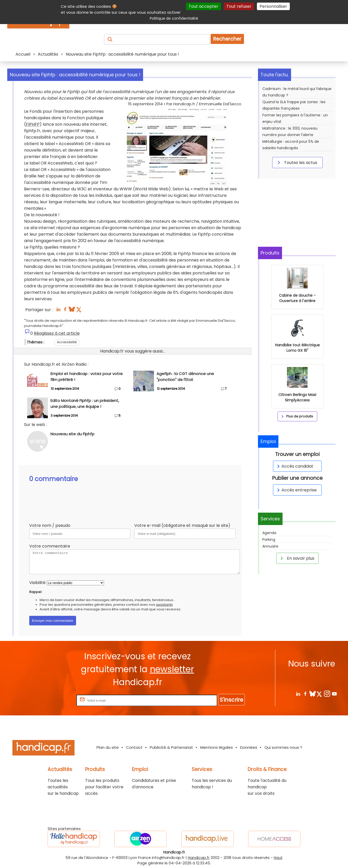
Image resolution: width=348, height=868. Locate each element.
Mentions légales (217, 747)
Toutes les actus (297, 162)
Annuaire (270, 546)
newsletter (172, 669)
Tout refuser (239, 6)
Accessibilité (67, 342)
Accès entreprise (296, 490)
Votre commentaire (50, 546)
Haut (278, 858)
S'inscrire (231, 700)
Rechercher (227, 39)
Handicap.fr (199, 858)
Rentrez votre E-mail (55, 700)
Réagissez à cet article (57, 333)
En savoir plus (297, 558)
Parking (269, 540)
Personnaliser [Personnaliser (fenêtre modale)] (273, 6)
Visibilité (37, 583)
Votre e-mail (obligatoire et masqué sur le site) (182, 525)
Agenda (269, 533)
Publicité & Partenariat (171, 747)
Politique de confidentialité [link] (174, 18)
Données (249, 747)
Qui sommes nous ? (283, 747)
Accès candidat (294, 466)
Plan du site (108, 747)
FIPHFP (33, 124)
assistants (164, 605)
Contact (134, 747)
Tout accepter (203, 6)
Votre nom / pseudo (50, 525)
